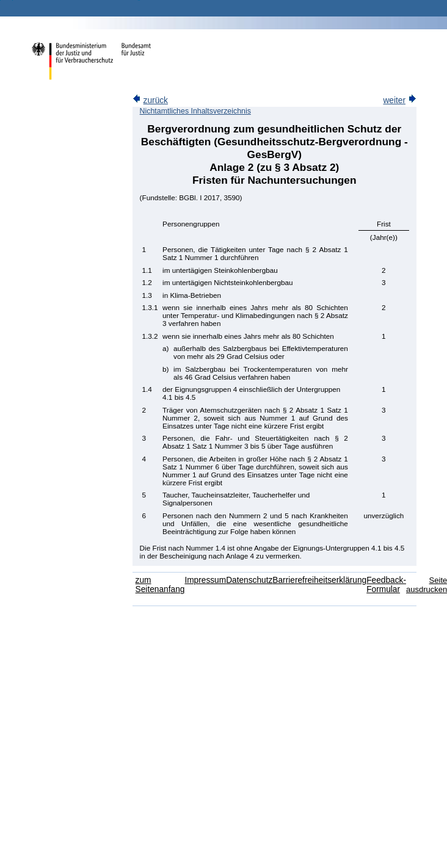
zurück (150, 100)
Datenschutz (249, 580)
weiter (400, 100)
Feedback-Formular (386, 585)
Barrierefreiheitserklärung (319, 580)
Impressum (205, 580)
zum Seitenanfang (160, 585)
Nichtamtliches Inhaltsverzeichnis (195, 111)
